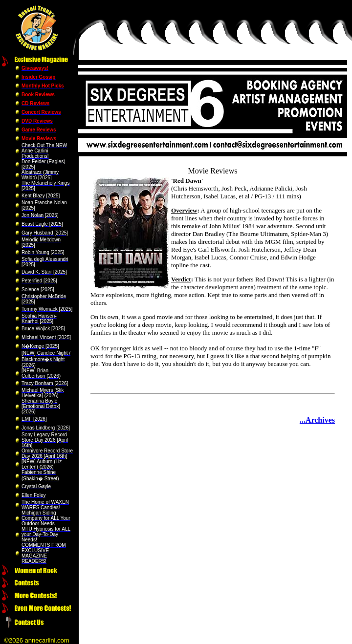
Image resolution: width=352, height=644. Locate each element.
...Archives (317, 420)
